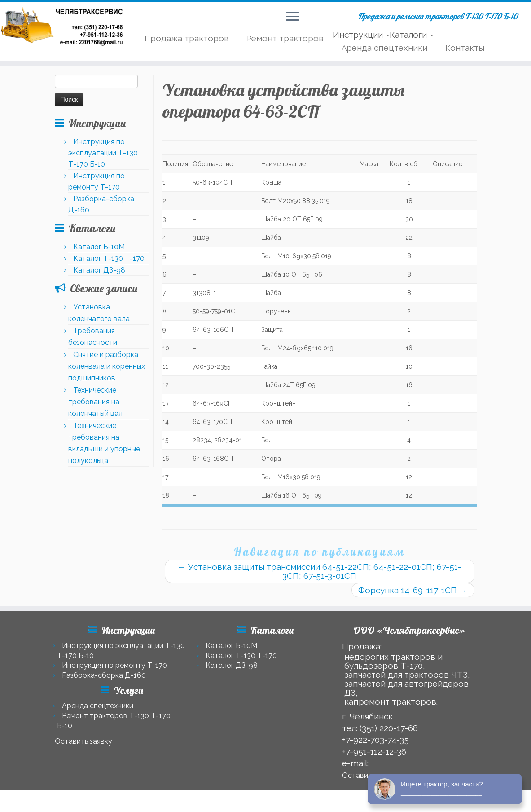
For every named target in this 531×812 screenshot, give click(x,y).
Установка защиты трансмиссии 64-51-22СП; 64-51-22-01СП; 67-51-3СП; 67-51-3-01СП (319, 571)
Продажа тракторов (187, 38)
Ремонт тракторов (285, 38)
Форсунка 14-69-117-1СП (413, 590)
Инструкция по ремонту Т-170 (114, 665)
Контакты (465, 48)
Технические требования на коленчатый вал (95, 402)
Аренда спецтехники (384, 48)
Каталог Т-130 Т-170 (109, 258)
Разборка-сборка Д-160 (104, 675)
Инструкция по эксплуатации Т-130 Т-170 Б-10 (103, 153)
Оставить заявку (83, 741)
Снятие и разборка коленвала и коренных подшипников (107, 366)
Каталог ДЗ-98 (99, 270)
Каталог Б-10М (99, 247)
